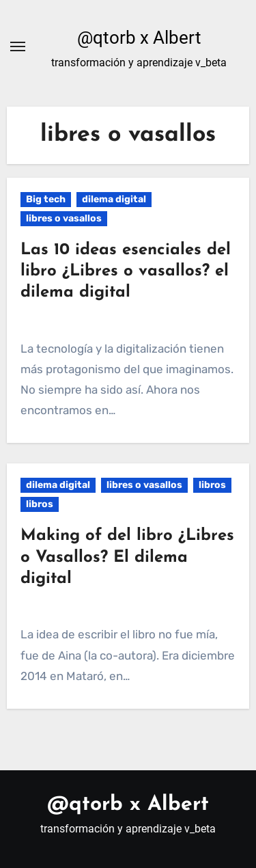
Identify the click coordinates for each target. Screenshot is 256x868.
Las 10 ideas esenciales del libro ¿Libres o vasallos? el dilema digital (126, 271)
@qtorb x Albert (139, 38)
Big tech (46, 199)
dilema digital (114, 199)
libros (212, 485)
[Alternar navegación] (18, 46)
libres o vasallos (64, 218)
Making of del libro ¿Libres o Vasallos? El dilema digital (127, 557)
